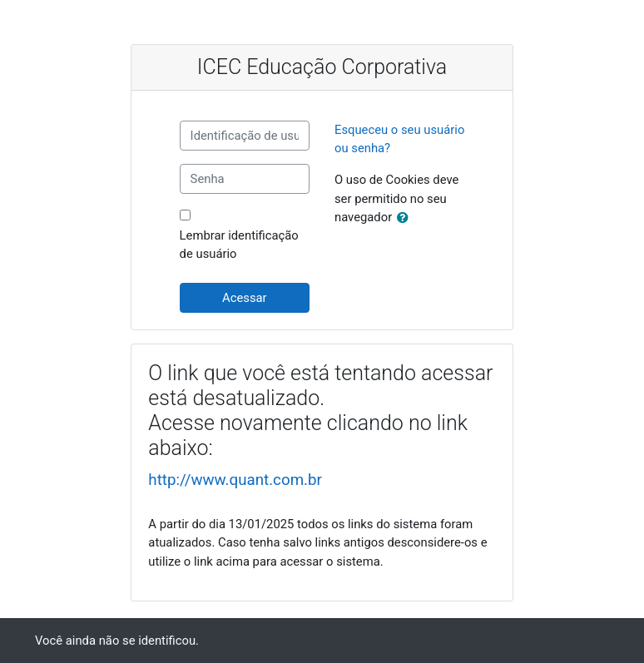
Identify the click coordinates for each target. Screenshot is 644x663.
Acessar (245, 298)
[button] (406, 218)
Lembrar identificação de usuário (239, 245)
